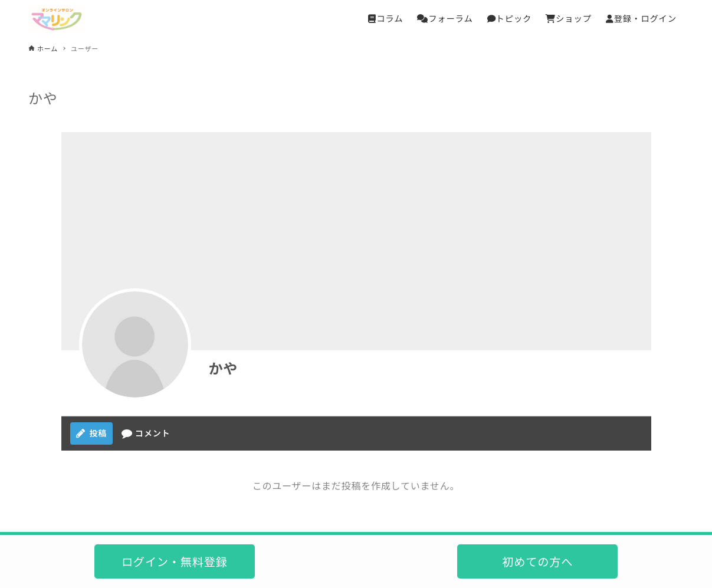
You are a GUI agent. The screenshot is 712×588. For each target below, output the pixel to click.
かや (224, 368)
